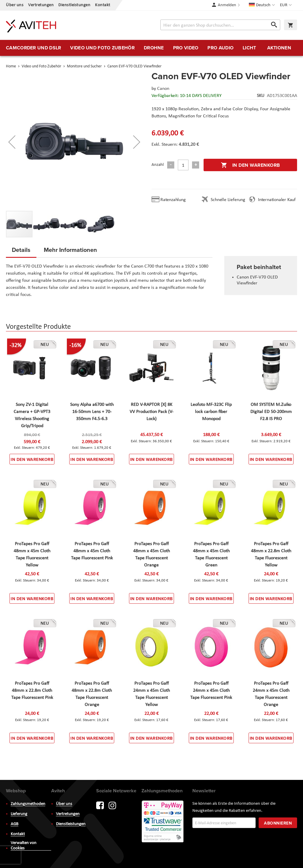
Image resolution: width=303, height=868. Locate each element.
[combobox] (220, 25)
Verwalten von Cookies (24, 846)
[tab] (21, 252)
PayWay (163, 822)
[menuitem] (33, 48)
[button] (287, 5)
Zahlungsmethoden (28, 804)
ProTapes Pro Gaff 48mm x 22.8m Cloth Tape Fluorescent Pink (32, 691)
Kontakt (103, 5)
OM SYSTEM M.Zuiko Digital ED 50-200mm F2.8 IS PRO (271, 412)
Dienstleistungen (74, 5)
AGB (14, 824)
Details (21, 250)
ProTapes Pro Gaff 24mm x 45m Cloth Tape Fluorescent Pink (211, 691)
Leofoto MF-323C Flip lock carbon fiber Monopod (211, 412)
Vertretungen (41, 5)
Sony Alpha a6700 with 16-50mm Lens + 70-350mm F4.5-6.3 (92, 412)
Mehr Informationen (70, 250)
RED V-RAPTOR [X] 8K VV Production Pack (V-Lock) (151, 412)
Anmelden (227, 5)
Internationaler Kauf (277, 200)
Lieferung (19, 814)
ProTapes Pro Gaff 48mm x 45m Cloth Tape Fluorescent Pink (92, 551)
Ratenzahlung (173, 200)
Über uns (15, 5)
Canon (163, 89)
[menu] (151, 48)
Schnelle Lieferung (228, 200)
